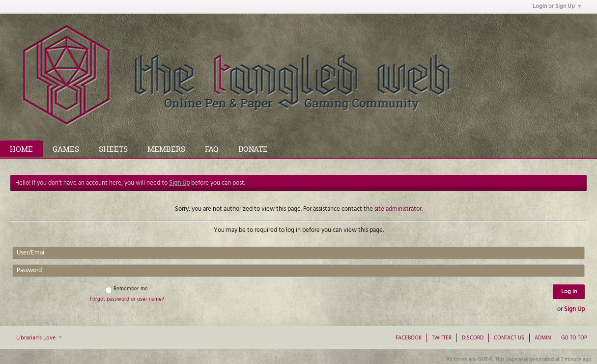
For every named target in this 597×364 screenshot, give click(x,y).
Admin (543, 338)
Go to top (574, 338)
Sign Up (574, 309)
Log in (569, 292)
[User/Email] (298, 253)
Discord (473, 338)
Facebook (409, 338)
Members (166, 149)
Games (66, 149)
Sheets (113, 149)
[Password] (298, 271)
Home (21, 149)
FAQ (212, 149)
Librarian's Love (39, 338)
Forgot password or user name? (127, 299)
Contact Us (509, 338)
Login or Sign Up (557, 6)
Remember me (127, 289)
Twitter (442, 338)
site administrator (398, 209)
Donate (253, 149)
